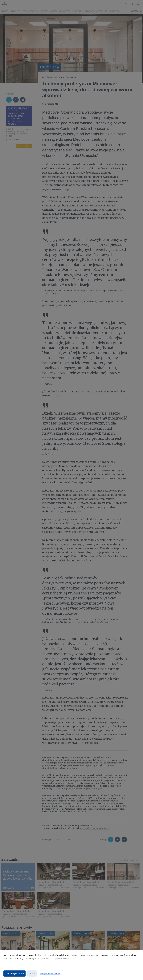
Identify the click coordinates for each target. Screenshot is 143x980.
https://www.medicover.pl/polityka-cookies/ (53, 959)
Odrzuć (32, 974)
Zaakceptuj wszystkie (14, 974)
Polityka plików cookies (50, 974)
